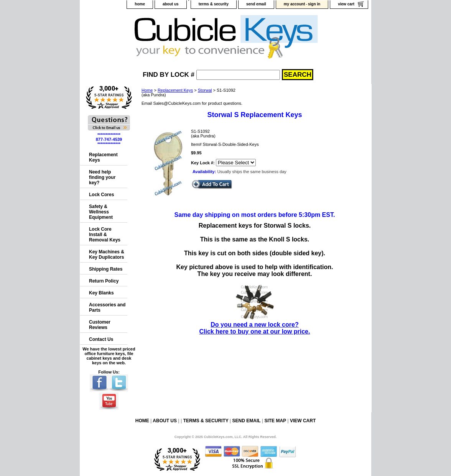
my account (295, 4)
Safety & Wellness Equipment (101, 212)
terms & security (214, 4)
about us (171, 4)
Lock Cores (101, 195)
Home (147, 90)
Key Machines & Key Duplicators (107, 255)
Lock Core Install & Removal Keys (105, 235)
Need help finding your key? (102, 177)
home (140, 4)
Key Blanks (101, 293)
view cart (346, 4)
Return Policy (104, 281)
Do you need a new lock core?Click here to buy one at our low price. (255, 325)
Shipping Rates (106, 269)
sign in (314, 4)
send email (256, 4)
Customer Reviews (100, 325)
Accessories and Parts (107, 307)
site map (275, 421)
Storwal (205, 90)
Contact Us (101, 339)
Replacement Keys (175, 90)
